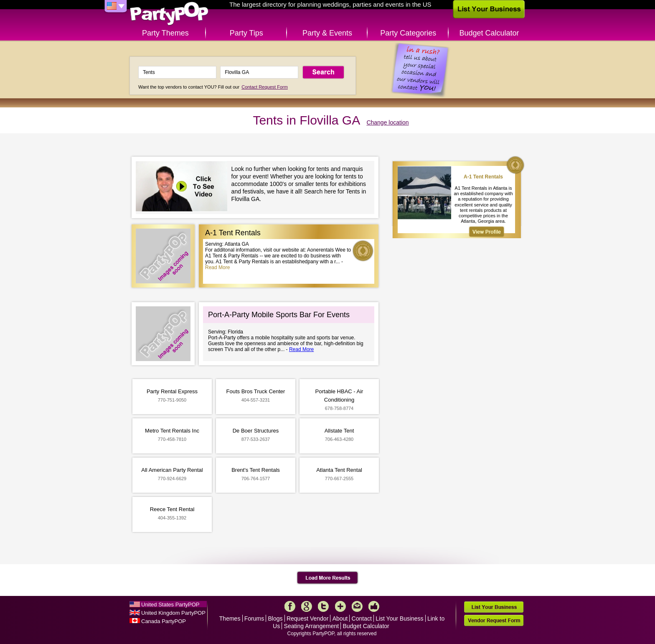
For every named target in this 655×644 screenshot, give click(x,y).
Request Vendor (307, 619)
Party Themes (165, 33)
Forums (254, 619)
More (340, 606)
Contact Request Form (265, 87)
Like (374, 606)
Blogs (275, 619)
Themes (230, 619)
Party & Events (327, 33)
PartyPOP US (169, 14)
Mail (357, 606)
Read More (217, 267)
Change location (387, 122)
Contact (362, 619)
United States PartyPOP (170, 605)
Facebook (290, 606)
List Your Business (399, 619)
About (340, 619)
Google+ (307, 606)
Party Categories (408, 33)
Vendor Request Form (494, 620)
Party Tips (246, 33)
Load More (328, 578)
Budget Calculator (489, 33)
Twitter (323, 606)
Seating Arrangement (312, 626)
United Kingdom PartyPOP (173, 613)
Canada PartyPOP (164, 621)
